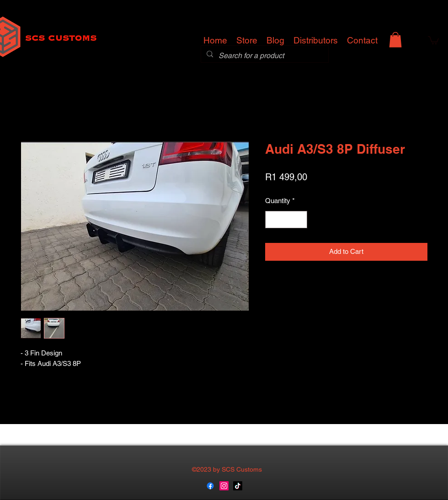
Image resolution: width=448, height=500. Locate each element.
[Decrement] (273, 220)
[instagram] (224, 486)
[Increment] (300, 220)
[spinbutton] (286, 220)
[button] (395, 40)
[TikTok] (238, 486)
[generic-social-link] (210, 486)
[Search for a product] (264, 56)
